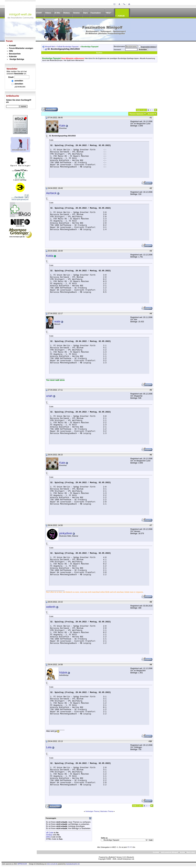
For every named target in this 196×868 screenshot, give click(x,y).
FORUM (121, 16)
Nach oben (191, 852)
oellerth (51, 607)
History (67, 13)
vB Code (50, 833)
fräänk (63, 672)
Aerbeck (51, 193)
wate (57, 321)
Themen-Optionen (136, 114)
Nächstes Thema (107, 811)
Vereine (76, 13)
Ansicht (151, 114)
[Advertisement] (99, 86)
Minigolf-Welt (50, 47)
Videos (48, 13)
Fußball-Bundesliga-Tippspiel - (68, 47)
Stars (85, 13)
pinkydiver (66, 533)
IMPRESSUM (22, 864)
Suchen (99, 53)
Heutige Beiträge (17, 59)
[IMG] (48, 837)
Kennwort (117, 49)
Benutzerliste (15, 54)
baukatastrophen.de (73, 864)
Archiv (182, 852)
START (39, 13)
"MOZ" (108, 13)
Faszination (96, 13)
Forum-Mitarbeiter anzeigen (21, 48)
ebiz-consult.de (52, 864)
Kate (62, 126)
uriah (49, 396)
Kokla (50, 256)
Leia (49, 747)
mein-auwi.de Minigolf (169, 852)
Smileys (49, 835)
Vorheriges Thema (92, 811)
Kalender (13, 57)
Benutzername (119, 46)
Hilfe (11, 51)
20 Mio (57, 13)
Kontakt (12, 45)
